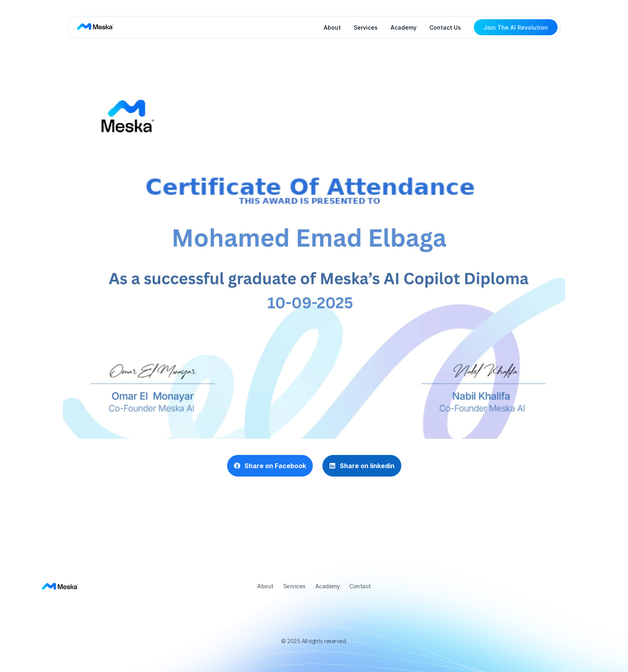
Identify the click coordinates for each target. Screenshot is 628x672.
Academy (404, 27)
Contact (360, 586)
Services (366, 27)
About (332, 27)
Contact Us (445, 27)
